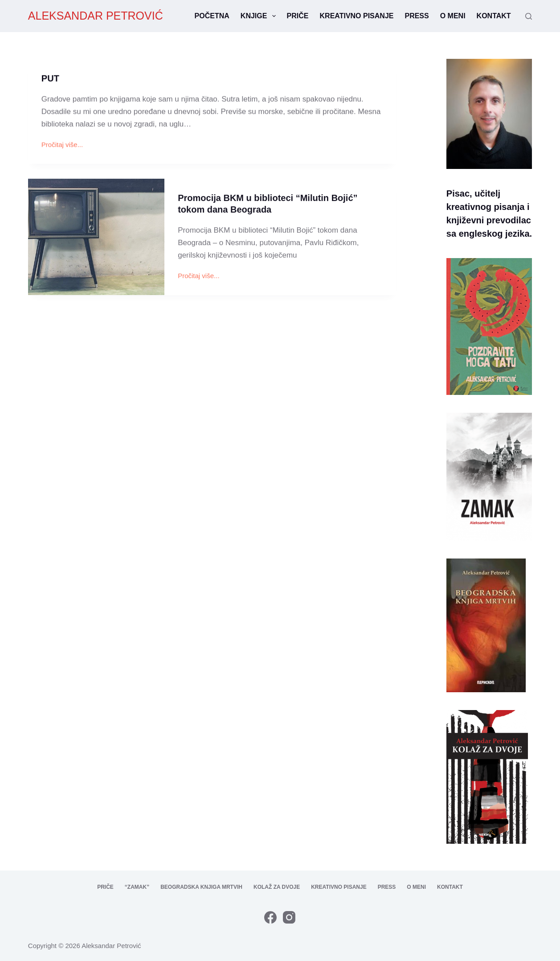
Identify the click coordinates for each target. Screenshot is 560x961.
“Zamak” (137, 887)
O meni (453, 16)
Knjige (260, 16)
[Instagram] (289, 917)
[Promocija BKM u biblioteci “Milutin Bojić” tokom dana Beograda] (96, 239)
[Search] (529, 16)
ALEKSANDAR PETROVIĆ (96, 16)
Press (417, 16)
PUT (50, 79)
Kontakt (494, 16)
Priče (298, 16)
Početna (212, 16)
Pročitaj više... (62, 146)
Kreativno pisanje (357, 16)
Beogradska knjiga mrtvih (201, 887)
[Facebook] (270, 917)
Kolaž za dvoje (277, 887)
